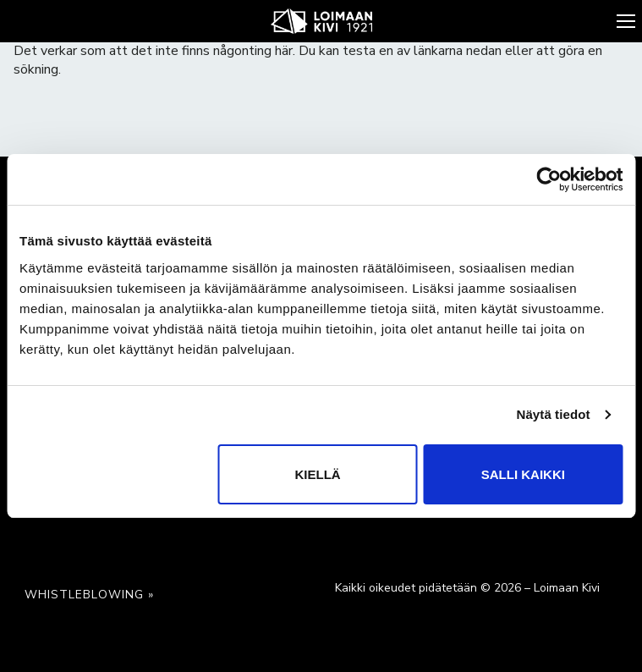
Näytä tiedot (554, 414)
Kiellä (317, 474)
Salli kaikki (523, 474)
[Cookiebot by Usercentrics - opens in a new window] (549, 179)
